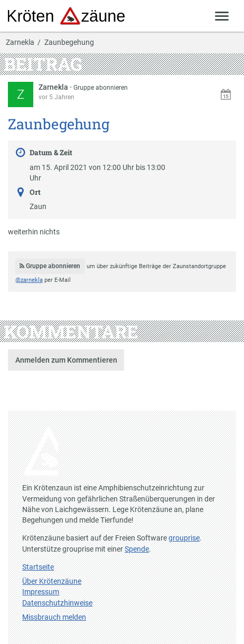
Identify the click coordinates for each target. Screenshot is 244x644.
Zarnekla (20, 43)
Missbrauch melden (54, 617)
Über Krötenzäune (52, 581)
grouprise (184, 538)
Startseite (38, 567)
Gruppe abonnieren (101, 88)
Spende (137, 549)
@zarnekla (29, 280)
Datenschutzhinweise (57, 603)
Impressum (41, 592)
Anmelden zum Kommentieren (66, 360)
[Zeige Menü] (222, 16)
